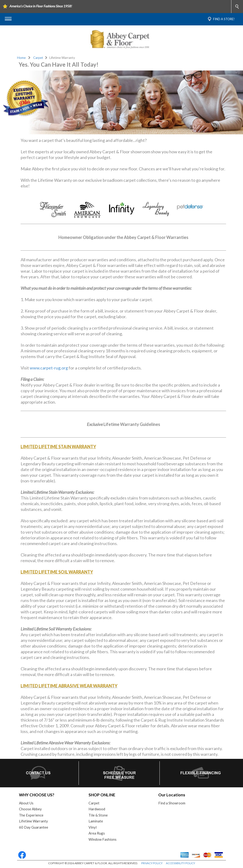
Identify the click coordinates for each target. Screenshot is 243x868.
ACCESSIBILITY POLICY (180, 863)
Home (21, 58)
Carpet (38, 58)
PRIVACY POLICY (152, 863)
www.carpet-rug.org (49, 368)
